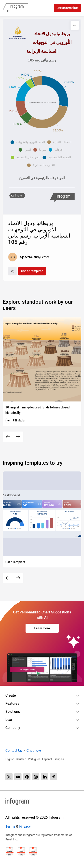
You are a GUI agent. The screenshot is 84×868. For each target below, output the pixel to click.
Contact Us (14, 751)
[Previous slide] (8, 437)
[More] (75, 25)
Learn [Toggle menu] (10, 720)
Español (47, 759)
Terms (10, 826)
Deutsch (21, 759)
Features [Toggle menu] (12, 703)
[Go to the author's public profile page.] (29, 257)
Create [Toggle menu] (11, 695)
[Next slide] (18, 437)
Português (34, 759)
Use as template (68, 8)
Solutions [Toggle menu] (13, 712)
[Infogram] (15, 8)
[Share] (12, 271)
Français (59, 759)
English (10, 759)
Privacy (25, 826)
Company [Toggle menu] (13, 728)
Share (18, 196)
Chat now (34, 751)
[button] (29, 142)
